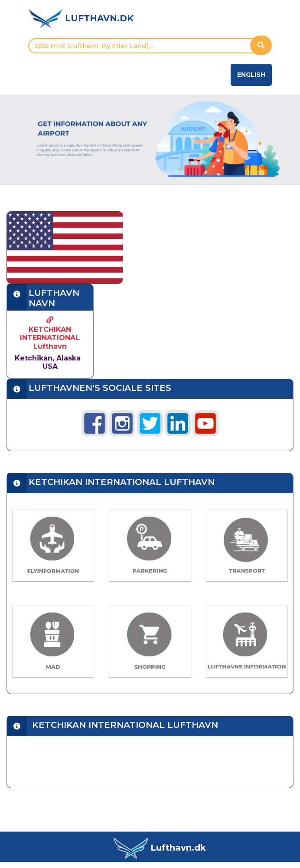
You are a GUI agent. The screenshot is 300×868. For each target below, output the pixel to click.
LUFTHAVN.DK (99, 18)
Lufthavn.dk (178, 848)
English (251, 75)
